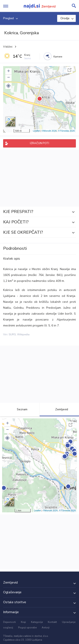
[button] (8, 86)
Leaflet (36, 131)
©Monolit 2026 (49, 131)
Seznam (20, 409)
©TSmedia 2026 (66, 131)
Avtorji (46, 628)
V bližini (8, 47)
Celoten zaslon (70, 70)
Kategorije (37, 622)
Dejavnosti (9, 622)
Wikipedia (23, 334)
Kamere (58, 57)
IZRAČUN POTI (39, 143)
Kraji (23, 622)
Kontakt (52, 622)
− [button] (9, 78)
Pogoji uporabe (27, 628)
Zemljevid (59, 409)
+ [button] (9, 71)
